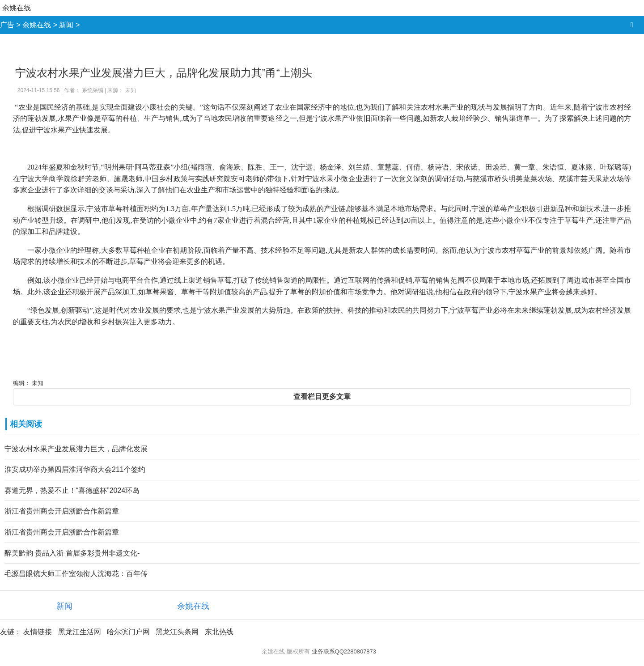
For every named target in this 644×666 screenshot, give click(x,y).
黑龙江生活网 (80, 632)
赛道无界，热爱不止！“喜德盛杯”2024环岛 (72, 490)
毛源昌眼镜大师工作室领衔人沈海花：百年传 (76, 574)
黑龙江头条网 (177, 632)
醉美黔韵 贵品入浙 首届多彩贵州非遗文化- (72, 553)
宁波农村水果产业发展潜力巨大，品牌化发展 (76, 449)
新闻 (66, 25)
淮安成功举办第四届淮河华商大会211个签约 (75, 469)
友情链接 (38, 632)
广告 (7, 25)
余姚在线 (17, 8)
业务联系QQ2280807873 (344, 651)
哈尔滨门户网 (128, 632)
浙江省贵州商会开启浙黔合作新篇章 (62, 511)
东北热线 (219, 632)
